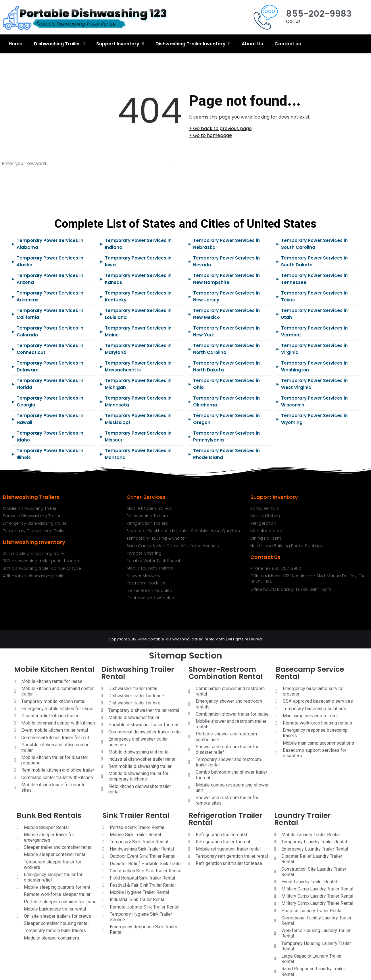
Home (16, 44)
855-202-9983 (319, 14)
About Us (252, 44)
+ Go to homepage (211, 135)
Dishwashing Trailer (59, 44)
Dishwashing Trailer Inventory (193, 44)
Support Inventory (120, 44)
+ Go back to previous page (220, 128)
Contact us (288, 44)
